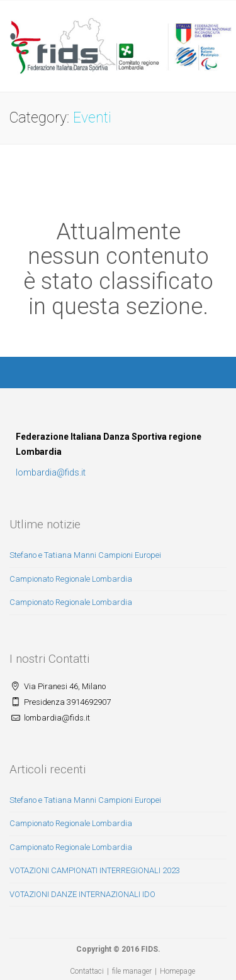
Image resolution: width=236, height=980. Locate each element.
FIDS (149, 949)
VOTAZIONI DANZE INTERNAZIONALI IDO (82, 894)
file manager (132, 971)
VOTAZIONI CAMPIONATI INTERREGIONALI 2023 (95, 870)
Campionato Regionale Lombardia (71, 579)
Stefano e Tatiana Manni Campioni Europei (85, 555)
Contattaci (87, 971)
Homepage (177, 971)
